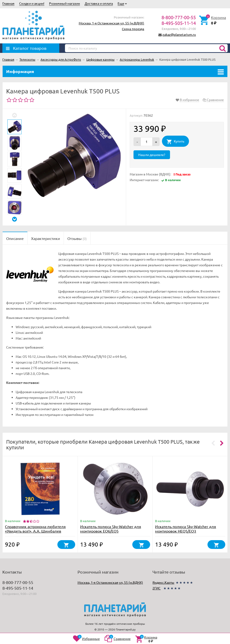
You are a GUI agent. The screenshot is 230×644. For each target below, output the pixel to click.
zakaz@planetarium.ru (179, 34)
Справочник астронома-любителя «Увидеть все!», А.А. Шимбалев (35, 529)
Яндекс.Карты (163, 582)
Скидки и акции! (32, 3)
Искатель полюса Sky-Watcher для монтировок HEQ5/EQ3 (186, 529)
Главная (8, 3)
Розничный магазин (64, 3)
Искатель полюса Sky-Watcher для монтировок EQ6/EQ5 (111, 529)
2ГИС (156, 588)
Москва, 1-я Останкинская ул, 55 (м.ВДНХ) (111, 23)
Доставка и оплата (99, 3)
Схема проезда (133, 29)
